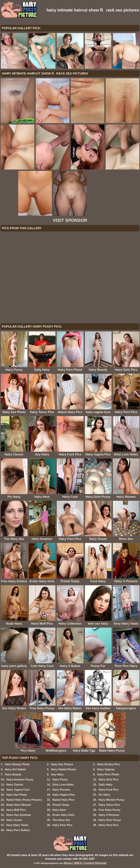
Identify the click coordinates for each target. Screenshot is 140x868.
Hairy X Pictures (109, 815)
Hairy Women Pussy (112, 800)
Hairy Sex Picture (62, 764)
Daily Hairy (106, 785)
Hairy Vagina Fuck (18, 790)
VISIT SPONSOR (70, 220)
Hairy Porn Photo (108, 774)
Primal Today (61, 805)
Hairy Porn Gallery (18, 830)
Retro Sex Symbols (19, 815)
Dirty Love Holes (63, 785)
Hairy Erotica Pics (108, 764)
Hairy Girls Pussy (110, 820)
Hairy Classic (15, 785)
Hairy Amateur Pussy (20, 780)
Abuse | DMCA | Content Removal (85, 863)
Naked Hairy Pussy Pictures (24, 800)
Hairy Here (59, 810)
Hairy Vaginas (106, 769)
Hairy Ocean (14, 820)
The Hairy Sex (61, 820)
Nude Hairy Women (19, 805)
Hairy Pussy (60, 780)
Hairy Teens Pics (109, 805)
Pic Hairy (104, 795)
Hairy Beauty (13, 774)
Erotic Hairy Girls (63, 815)
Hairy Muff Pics (16, 810)
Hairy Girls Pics (108, 780)
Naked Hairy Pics (63, 800)
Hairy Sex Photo (17, 795)
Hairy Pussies (61, 790)
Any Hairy (57, 774)
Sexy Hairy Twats (17, 825)
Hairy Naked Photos (64, 769)
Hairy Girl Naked (15, 769)
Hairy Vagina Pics (64, 795)
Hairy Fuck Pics (109, 790)
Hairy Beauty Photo (17, 764)
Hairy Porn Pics (62, 825)
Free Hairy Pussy (110, 810)
